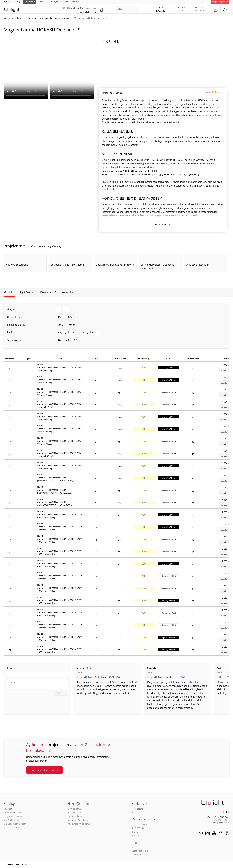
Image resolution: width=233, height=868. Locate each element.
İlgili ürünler (27, 292)
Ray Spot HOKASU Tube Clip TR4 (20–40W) (166, 677)
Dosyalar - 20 (48, 292)
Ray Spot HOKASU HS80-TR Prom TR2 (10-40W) (98, 677)
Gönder (61, 693)
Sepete (224, 371)
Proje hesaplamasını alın (44, 770)
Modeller (9, 292)
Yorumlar (68, 292)
